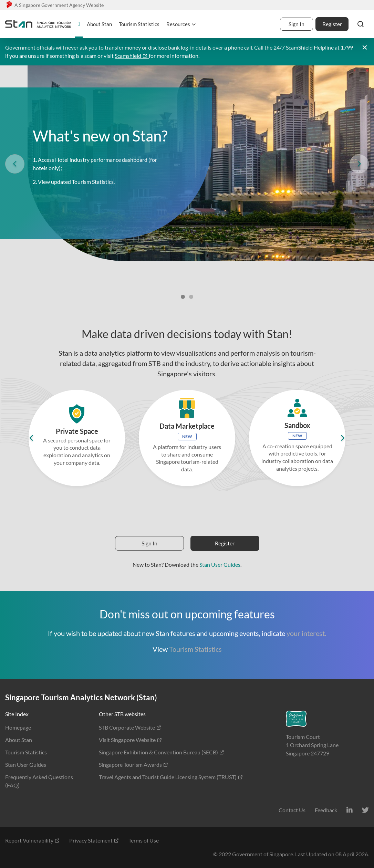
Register (332, 24)
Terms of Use (144, 840)
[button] (361, 24)
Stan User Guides (220, 564)
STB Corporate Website (130, 727)
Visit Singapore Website (131, 740)
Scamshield (132, 56)
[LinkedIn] (350, 810)
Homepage (18, 727)
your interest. (306, 633)
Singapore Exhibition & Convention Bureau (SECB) (162, 752)
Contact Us (292, 810)
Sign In (297, 24)
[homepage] (79, 24)
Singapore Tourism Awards (134, 765)
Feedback (326, 810)
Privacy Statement (94, 840)
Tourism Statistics (195, 649)
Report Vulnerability (33, 840)
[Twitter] (365, 810)
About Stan (19, 740)
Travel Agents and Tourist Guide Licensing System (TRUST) (171, 777)
